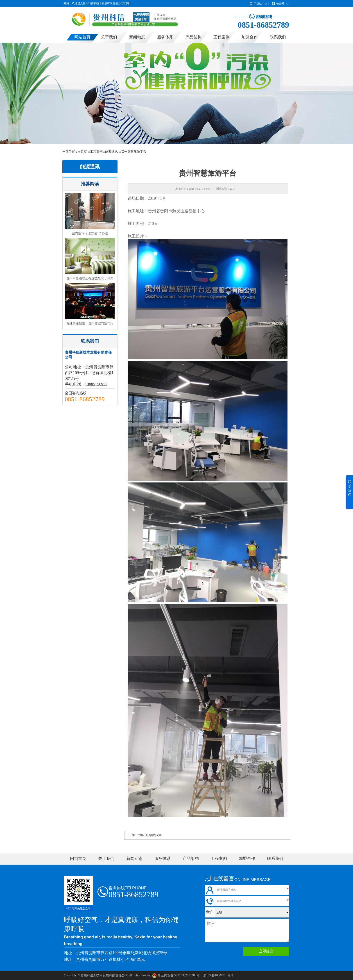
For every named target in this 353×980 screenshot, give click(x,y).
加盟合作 (250, 37)
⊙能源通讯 (110, 152)
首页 (84, 152)
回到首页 (78, 859)
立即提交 (266, 951)
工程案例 (222, 37)
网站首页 (82, 37)
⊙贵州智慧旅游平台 (132, 152)
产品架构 (193, 37)
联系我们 (278, 37)
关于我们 (109, 37)
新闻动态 (137, 37)
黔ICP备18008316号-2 (218, 975)
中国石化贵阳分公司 (150, 835)
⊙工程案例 (95, 152)
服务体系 (165, 37)
